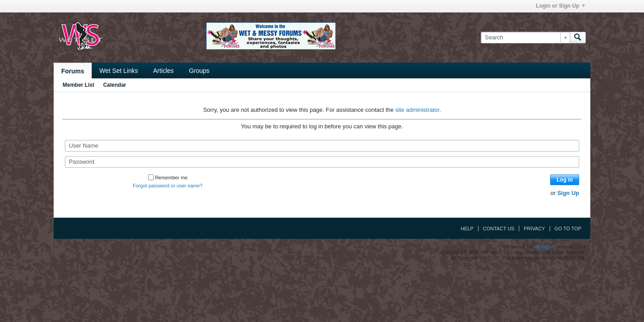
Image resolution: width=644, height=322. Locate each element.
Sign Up (568, 193)
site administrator (417, 110)
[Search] (525, 38)
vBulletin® (545, 247)
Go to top (568, 229)
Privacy (534, 229)
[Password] (322, 162)
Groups (199, 71)
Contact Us (499, 229)
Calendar (115, 85)
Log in (565, 180)
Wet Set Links (119, 71)
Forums (73, 71)
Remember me (168, 178)
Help (467, 229)
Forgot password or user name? (168, 186)
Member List (78, 85)
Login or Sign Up (560, 6)
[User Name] (322, 146)
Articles (163, 71)
